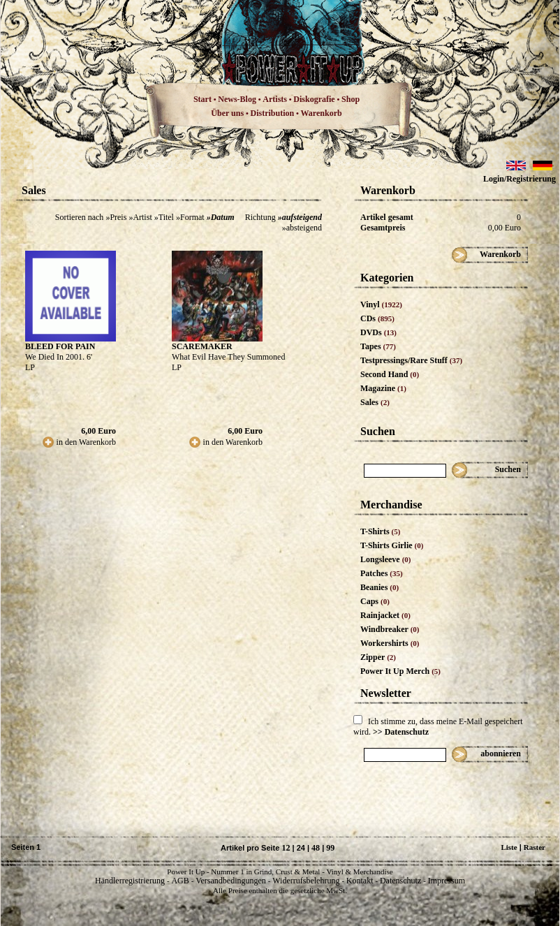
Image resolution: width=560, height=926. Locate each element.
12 (286, 848)
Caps (375, 601)
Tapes (378, 346)
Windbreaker (390, 629)
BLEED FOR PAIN (60, 346)
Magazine (383, 388)
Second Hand (390, 374)
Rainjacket (385, 615)
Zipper (378, 657)
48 (316, 848)
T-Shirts (380, 531)
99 (330, 848)
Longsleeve (386, 559)
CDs (377, 318)
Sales (375, 402)
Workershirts (390, 643)
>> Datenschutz (401, 732)
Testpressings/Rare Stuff (411, 360)
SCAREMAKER (202, 346)
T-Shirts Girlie (392, 545)
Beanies (380, 587)
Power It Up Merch (400, 671)
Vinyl (381, 304)
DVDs (378, 332)
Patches (382, 573)
